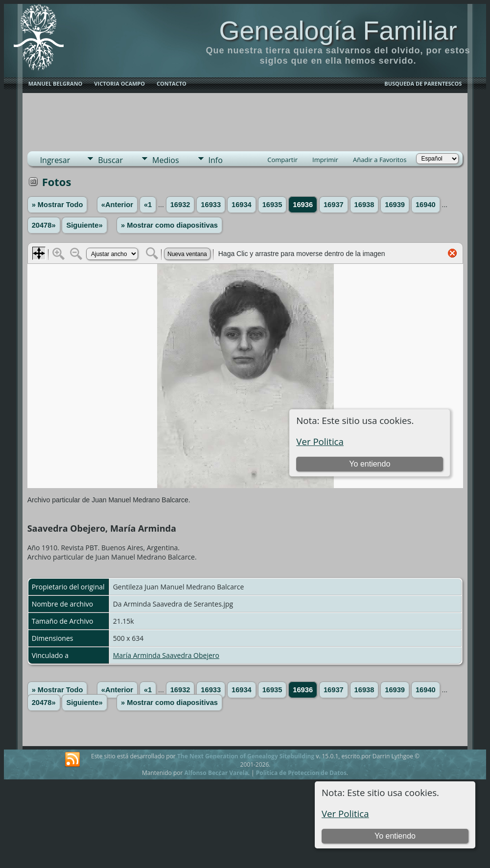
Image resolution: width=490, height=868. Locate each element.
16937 (334, 205)
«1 (148, 205)
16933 (211, 205)
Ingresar (55, 160)
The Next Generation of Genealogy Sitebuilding (246, 756)
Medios (165, 160)
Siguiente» (84, 225)
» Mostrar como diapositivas (169, 225)
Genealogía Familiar (338, 30)
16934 (242, 205)
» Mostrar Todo (58, 205)
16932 (180, 205)
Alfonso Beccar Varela (216, 773)
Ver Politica (345, 813)
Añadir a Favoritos (380, 160)
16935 (272, 205)
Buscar (110, 160)
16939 (395, 205)
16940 (426, 205)
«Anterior (117, 205)
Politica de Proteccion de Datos (301, 773)
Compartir (282, 160)
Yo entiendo (395, 836)
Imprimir (325, 160)
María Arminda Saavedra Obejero (166, 655)
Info (216, 160)
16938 (364, 205)
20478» (44, 225)
